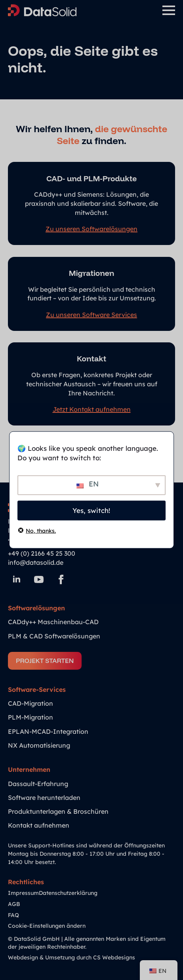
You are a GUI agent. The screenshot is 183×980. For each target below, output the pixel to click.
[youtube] (39, 579)
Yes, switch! (91, 510)
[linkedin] (17, 579)
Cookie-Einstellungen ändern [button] (47, 926)
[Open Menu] (169, 10)
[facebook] (61, 579)
